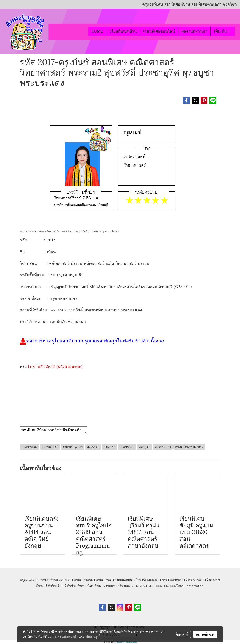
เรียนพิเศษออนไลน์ (159, 31)
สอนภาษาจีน (115, 586)
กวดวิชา (111, 580)
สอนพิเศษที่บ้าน (48, 580)
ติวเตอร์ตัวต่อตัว (94, 580)
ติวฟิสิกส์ (51, 586)
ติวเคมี (62, 586)
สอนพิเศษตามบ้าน (129, 580)
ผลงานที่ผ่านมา (194, 31)
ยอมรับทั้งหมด (205, 634)
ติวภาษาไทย (85, 586)
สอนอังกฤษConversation (187, 586)
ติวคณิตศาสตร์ (177, 580)
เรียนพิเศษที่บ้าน (123, 31)
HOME (97, 31)
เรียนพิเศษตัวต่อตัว (155, 580)
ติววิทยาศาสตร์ (198, 580)
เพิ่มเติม (223, 31)
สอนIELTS (163, 586)
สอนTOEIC (132, 586)
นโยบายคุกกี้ (93, 636)
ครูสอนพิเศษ (28, 580)
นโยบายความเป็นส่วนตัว (63, 636)
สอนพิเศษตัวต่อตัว (71, 580)
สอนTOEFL (147, 586)
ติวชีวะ (72, 586)
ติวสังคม (100, 586)
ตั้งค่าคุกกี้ (182, 634)
